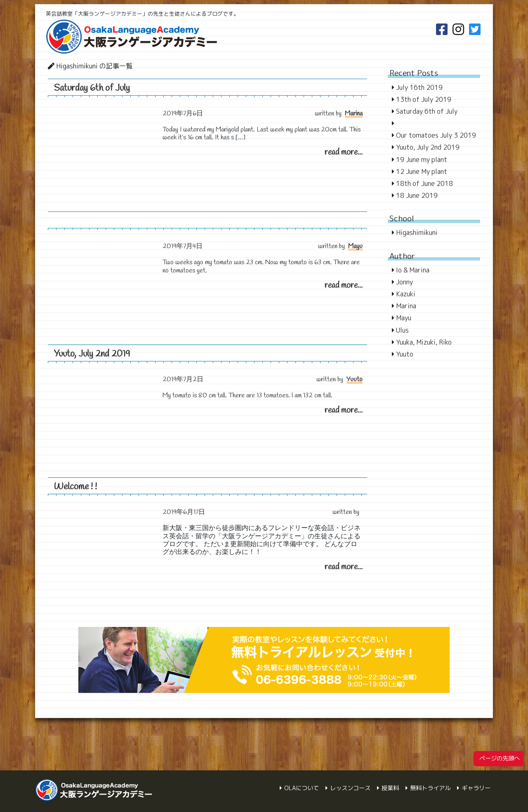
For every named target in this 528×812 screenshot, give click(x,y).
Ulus (402, 330)
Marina (354, 114)
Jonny (404, 282)
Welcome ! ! (75, 487)
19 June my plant (422, 160)
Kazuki (406, 294)
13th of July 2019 (424, 99)
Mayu (355, 246)
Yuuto (355, 379)
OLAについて (302, 788)
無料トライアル (430, 788)
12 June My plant (422, 171)
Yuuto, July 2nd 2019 (92, 354)
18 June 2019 (417, 195)
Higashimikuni (417, 232)
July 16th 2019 (419, 87)
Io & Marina (413, 270)
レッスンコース (350, 788)
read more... (344, 153)
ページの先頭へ (499, 758)
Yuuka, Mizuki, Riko (424, 342)
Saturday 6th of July (92, 88)
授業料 (390, 788)
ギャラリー (476, 788)
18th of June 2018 (424, 183)
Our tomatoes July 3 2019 (436, 135)
